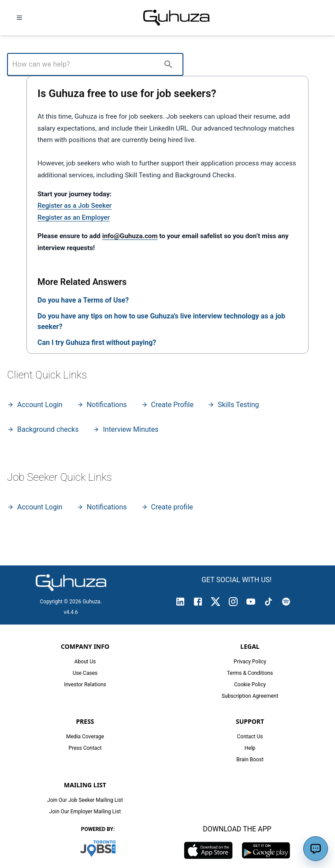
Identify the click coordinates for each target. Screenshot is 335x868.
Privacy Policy (250, 662)
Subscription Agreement (250, 696)
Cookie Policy (250, 685)
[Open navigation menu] (19, 18)
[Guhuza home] (176, 18)
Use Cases (85, 673)
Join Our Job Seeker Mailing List (85, 800)
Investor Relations (85, 685)
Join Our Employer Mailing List (85, 812)
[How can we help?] (86, 64)
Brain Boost (250, 759)
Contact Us (250, 737)
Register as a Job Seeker (74, 206)
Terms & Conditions (250, 673)
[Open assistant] (316, 849)
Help (250, 748)
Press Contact (85, 748)
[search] (168, 64)
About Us (85, 662)
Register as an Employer (74, 217)
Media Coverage (85, 737)
